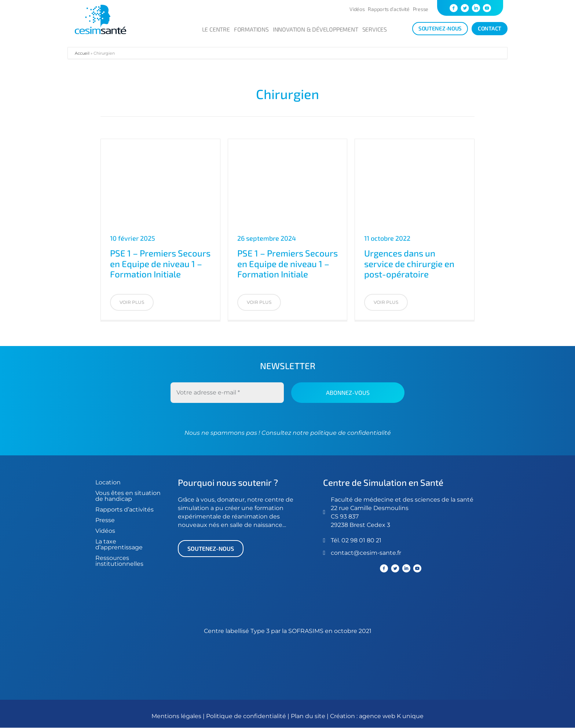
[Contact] (490, 29)
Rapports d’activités (124, 509)
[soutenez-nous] (440, 29)
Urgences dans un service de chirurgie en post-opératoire (409, 264)
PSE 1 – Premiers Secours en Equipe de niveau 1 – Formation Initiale (160, 264)
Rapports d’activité (389, 9)
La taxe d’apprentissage (119, 544)
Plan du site (308, 716)
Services (375, 29)
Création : (345, 716)
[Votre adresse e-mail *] (227, 393)
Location (108, 482)
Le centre (216, 29)
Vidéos (357, 9)
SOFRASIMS (306, 631)
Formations (251, 29)
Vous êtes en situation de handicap (128, 496)
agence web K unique (391, 716)
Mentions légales (176, 716)
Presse (421, 9)
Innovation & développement (316, 29)
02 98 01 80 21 (361, 540)
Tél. (336, 540)
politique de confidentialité (350, 433)
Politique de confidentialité (247, 716)
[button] (132, 302)
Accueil (82, 53)
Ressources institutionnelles (119, 561)
